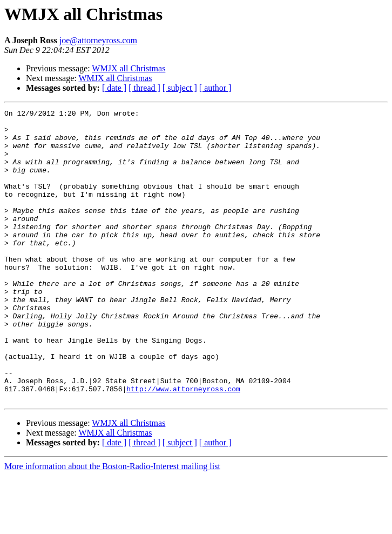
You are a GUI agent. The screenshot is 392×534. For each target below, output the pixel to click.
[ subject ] (180, 88)
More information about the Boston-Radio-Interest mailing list (112, 525)
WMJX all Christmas (129, 68)
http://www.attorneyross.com (183, 445)
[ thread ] (144, 88)
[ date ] (114, 88)
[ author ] (215, 88)
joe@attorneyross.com (98, 40)
